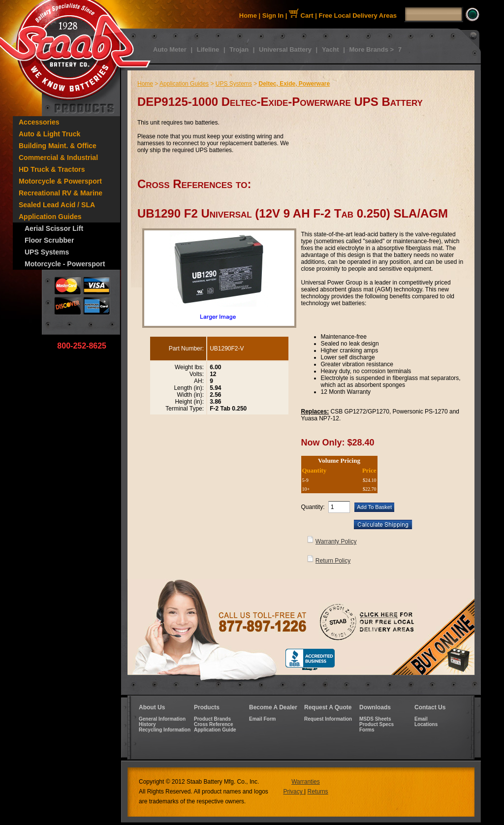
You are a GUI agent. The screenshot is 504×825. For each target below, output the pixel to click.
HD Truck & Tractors (52, 169)
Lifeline (208, 49)
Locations (426, 724)
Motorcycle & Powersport (60, 181)
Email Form (262, 719)
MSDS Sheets (375, 719)
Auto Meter (170, 49)
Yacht (331, 49)
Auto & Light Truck (49, 134)
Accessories (39, 122)
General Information (162, 719)
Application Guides (50, 217)
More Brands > (371, 49)
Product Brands (212, 719)
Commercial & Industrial (58, 158)
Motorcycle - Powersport (65, 264)
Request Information (328, 719)
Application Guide (215, 730)
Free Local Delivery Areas (358, 16)
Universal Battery (285, 49)
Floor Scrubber (49, 240)
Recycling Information (165, 730)
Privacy (294, 792)
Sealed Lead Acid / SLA (57, 205)
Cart (301, 16)
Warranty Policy (336, 541)
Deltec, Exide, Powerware (294, 84)
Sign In (273, 16)
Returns (318, 792)
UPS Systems (47, 252)
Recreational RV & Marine (61, 193)
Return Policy (333, 561)
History (147, 724)
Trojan (239, 49)
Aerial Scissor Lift (54, 228)
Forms (367, 730)
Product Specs (377, 724)
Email (421, 719)
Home (248, 16)
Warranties (306, 782)
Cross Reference (213, 724)
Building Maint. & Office (58, 146)
